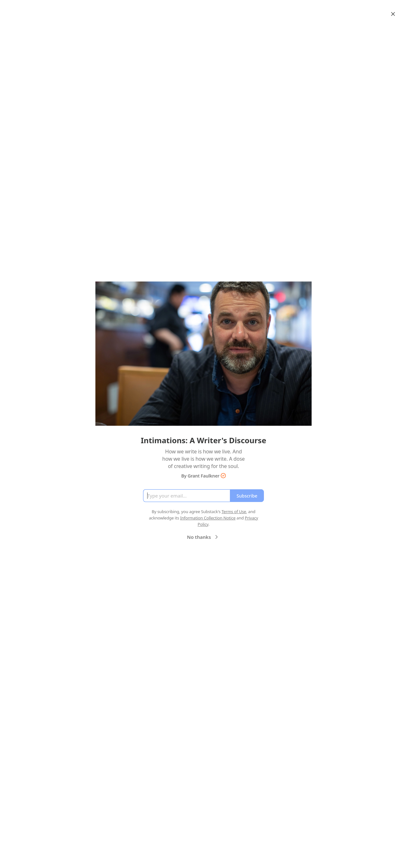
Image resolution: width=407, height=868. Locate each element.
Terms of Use (234, 512)
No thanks (203, 537)
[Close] (393, 14)
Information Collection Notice (208, 518)
